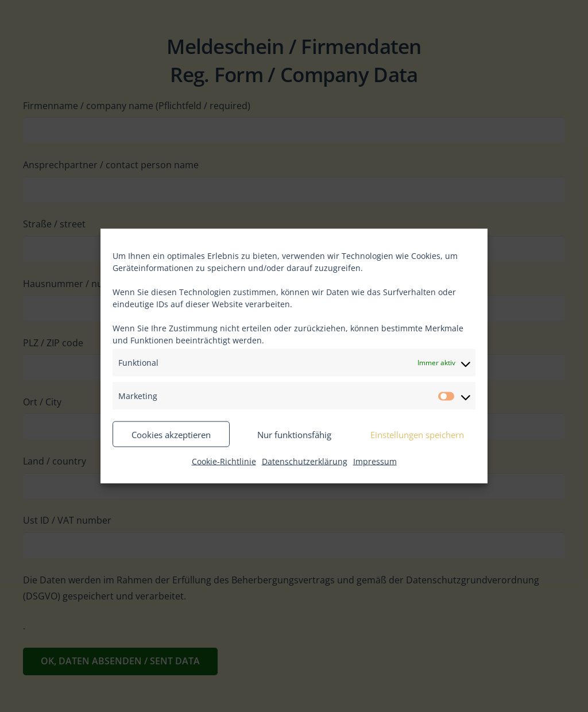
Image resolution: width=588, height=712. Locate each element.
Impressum (375, 461)
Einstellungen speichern (417, 434)
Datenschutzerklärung (305, 461)
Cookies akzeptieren (171, 434)
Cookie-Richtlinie (224, 461)
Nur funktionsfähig (294, 434)
